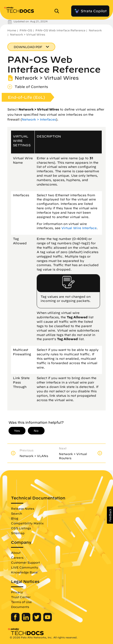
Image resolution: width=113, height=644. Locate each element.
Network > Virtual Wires (28, 34)
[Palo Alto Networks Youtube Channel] (48, 620)
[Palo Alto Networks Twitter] (37, 620)
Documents (20, 607)
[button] (110, 515)
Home (12, 30)
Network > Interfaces (39, 119)
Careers (17, 557)
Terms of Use (21, 602)
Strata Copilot (90, 11)
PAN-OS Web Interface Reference (60, 30)
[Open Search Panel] (58, 11)
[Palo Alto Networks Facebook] (16, 620)
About (16, 553)
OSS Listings (21, 528)
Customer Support (25, 562)
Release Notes (23, 508)
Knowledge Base (24, 572)
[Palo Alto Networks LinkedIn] (27, 620)
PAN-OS (26, 30)
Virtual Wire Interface (79, 228)
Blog (15, 518)
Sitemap (18, 533)
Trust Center (21, 597)
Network (95, 30)
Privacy (17, 592)
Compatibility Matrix (27, 523)
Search (17, 513)
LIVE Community (25, 567)
